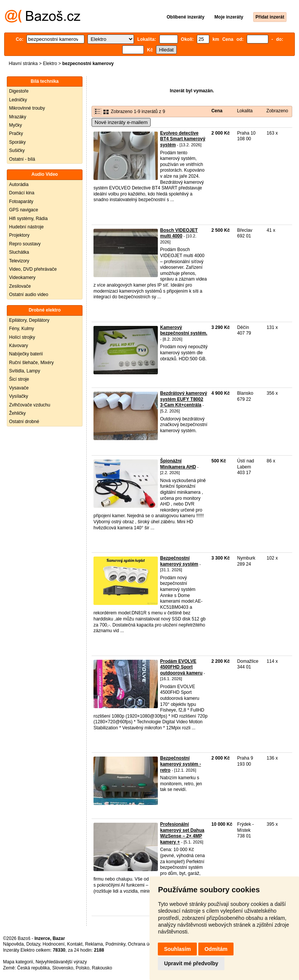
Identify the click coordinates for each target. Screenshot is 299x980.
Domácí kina (22, 193)
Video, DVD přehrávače (33, 269)
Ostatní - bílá (22, 159)
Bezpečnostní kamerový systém (179, 561)
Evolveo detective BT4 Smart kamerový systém (183, 139)
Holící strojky (22, 337)
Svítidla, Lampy (25, 371)
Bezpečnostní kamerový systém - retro (181, 764)
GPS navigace (24, 210)
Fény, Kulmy (22, 329)
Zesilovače (20, 286)
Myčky (16, 125)
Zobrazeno (277, 111)
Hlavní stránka (23, 64)
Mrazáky (18, 117)
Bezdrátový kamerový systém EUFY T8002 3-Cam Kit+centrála (184, 399)
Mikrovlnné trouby (27, 108)
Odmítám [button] (216, 949)
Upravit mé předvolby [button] (191, 963)
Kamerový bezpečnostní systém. (184, 330)
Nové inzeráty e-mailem (121, 122)
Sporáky (17, 142)
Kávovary (19, 346)
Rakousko (102, 968)
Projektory (19, 235)
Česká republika (33, 968)
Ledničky (18, 100)
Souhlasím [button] (177, 949)
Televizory (19, 261)
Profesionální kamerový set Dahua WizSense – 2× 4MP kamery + (182, 833)
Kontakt (75, 944)
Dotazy (33, 944)
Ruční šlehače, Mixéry (31, 363)
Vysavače (19, 388)
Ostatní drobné (24, 422)
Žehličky (17, 413)
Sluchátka (19, 252)
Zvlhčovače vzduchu (30, 405)
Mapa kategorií (18, 962)
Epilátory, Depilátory (29, 320)
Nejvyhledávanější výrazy (61, 962)
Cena (217, 111)
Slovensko (63, 968)
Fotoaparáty (21, 202)
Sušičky (17, 150)
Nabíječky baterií (26, 354)
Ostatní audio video (29, 295)
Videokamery (22, 278)
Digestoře (19, 91)
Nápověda (13, 944)
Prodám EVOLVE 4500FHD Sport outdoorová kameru (181, 667)
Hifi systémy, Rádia (28, 219)
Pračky (16, 133)
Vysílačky (19, 396)
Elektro (50, 64)
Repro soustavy (25, 244)
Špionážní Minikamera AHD (178, 464)
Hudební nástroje (26, 227)
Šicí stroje (19, 379)
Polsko (83, 968)
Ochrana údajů (143, 944)
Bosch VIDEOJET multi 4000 (179, 233)
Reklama (94, 944)
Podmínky (115, 944)
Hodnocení (54, 944)
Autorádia (19, 185)
